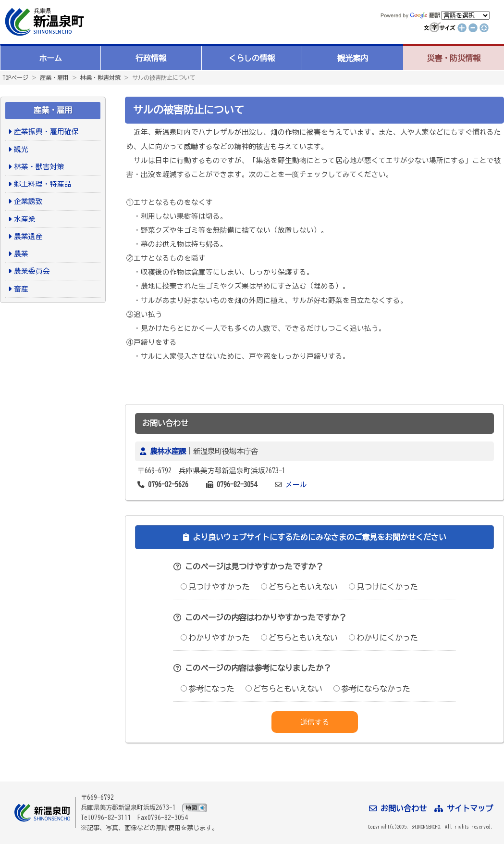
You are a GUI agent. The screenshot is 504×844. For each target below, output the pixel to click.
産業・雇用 (54, 77)
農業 (21, 254)
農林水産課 (168, 451)
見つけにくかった (383, 587)
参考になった (208, 689)
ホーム (50, 58)
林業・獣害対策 (100, 77)
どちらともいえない (299, 587)
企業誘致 (28, 201)
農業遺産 (28, 236)
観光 (21, 149)
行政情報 (151, 58)
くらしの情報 (252, 58)
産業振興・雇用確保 (46, 132)
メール (296, 485)
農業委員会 (32, 271)
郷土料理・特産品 (43, 184)
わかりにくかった (383, 638)
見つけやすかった (215, 587)
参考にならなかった (372, 689)
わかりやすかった (215, 638)
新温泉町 (43, 22)
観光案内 (353, 58)
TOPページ (15, 77)
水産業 (25, 219)
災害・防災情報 (454, 58)
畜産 (21, 289)
